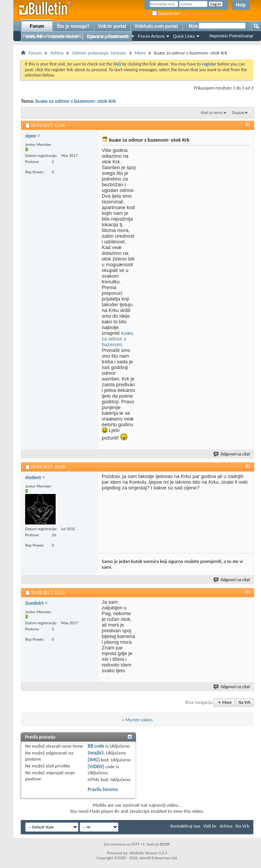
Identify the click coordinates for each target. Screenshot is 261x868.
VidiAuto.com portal (156, 26)
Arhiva (57, 53)
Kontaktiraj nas (185, 826)
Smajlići (95, 753)
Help (241, 5)
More (140, 53)
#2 (248, 466)
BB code (96, 746)
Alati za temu (211, 113)
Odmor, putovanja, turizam (99, 53)
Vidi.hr (210, 826)
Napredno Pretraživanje (231, 36)
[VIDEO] (96, 766)
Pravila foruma (103, 789)
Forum (37, 26)
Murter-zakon (139, 720)
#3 (248, 592)
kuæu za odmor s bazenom (118, 339)
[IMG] (94, 760)
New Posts (61, 36)
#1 (248, 125)
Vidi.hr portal (112, 26)
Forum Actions (151, 36)
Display (238, 113)
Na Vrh (244, 703)
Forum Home (35, 36)
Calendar (96, 36)
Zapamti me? (166, 14)
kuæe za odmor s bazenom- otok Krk (76, 101)
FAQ (79, 36)
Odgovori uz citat (232, 454)
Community (119, 36)
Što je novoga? (73, 26)
